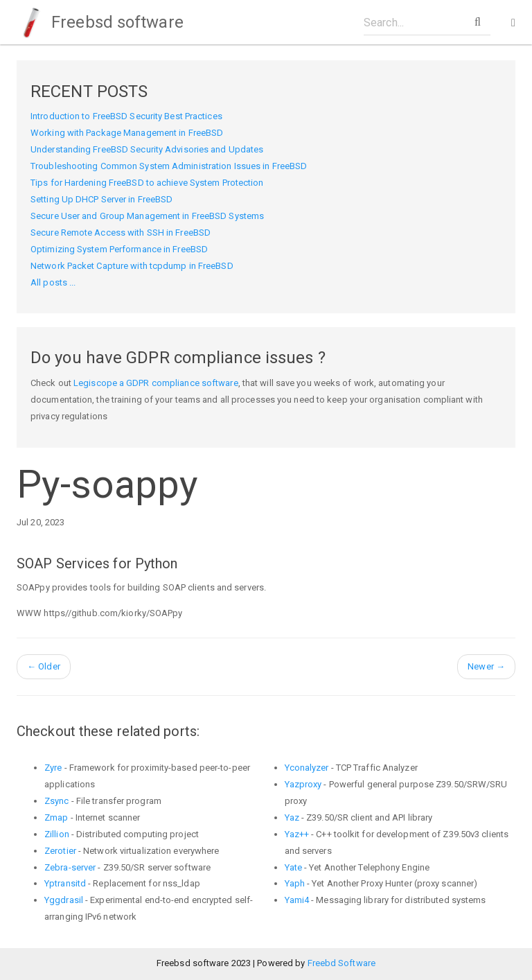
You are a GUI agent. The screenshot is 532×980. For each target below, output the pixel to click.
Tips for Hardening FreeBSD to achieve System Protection (147, 183)
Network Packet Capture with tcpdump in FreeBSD (132, 266)
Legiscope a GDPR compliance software (156, 383)
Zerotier (60, 851)
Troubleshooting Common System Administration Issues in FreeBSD (169, 166)
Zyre (53, 768)
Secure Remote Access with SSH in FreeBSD (121, 233)
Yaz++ (297, 834)
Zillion (57, 834)
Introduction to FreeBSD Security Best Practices (126, 116)
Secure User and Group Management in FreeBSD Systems (147, 216)
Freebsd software (100, 22)
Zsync (57, 801)
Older (44, 666)
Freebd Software (342, 963)
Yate (293, 867)
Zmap (56, 817)
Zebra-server (70, 867)
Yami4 (297, 900)
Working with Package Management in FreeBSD (127, 133)
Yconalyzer (307, 768)
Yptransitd (65, 883)
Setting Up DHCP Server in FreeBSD (101, 199)
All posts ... (53, 282)
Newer (486, 666)
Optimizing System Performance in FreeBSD (119, 249)
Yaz (292, 817)
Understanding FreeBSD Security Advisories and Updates (147, 149)
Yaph (295, 883)
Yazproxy (303, 784)
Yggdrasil (64, 900)
